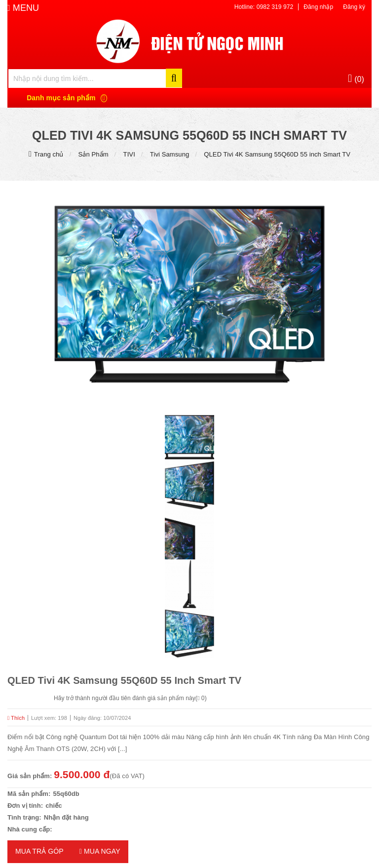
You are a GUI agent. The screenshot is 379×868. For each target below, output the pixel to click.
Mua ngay (100, 851)
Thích (16, 718)
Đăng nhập (318, 7)
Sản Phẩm (94, 154)
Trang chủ (49, 154)
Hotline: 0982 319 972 (264, 7)
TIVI (129, 154)
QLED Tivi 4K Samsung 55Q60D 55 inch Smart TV (277, 154)
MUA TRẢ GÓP (39, 851)
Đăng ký (354, 7)
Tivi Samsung (170, 154)
